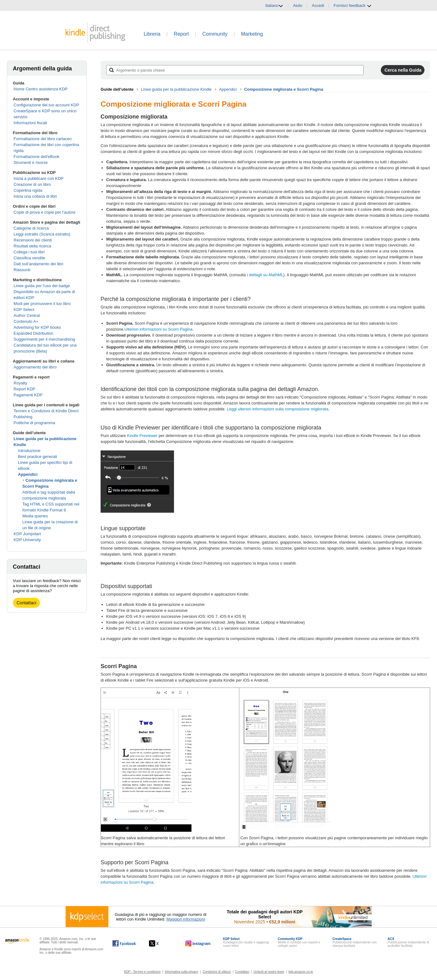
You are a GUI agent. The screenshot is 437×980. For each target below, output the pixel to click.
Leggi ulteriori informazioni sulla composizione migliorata (278, 409)
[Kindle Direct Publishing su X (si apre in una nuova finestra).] (160, 943)
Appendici (28, 474)
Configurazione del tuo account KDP (47, 105)
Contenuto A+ (26, 321)
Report (181, 34)
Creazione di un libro (32, 184)
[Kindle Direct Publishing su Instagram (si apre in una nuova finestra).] (198, 943)
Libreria (152, 34)
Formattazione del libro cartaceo (43, 139)
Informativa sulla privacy (182, 972)
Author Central (27, 315)
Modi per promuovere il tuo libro (42, 304)
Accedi (318, 5)
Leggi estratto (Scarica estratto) (42, 234)
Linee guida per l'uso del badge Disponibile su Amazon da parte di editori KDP (45, 292)
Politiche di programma (35, 423)
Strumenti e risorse (31, 162)
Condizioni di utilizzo (217, 972)
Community (215, 34)
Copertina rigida (28, 190)
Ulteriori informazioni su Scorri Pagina (159, 329)
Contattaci (26, 603)
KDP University (27, 540)
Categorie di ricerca (31, 228)
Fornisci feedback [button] (353, 6)
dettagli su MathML (266, 275)
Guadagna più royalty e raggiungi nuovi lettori (246, 942)
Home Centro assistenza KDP (41, 89)
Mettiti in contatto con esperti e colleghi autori (299, 942)
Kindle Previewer (142, 436)
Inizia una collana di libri (35, 196)
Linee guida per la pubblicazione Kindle (176, 89)
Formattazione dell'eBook (37, 157)
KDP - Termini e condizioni (142, 972)
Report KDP (25, 389)
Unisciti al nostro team (269, 972)
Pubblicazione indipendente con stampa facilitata (354, 942)
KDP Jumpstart (27, 534)
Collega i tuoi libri (29, 252)
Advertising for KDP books (37, 327)
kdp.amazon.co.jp (301, 972)
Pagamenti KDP (28, 395)
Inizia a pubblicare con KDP (39, 178)
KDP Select (24, 310)
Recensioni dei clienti (33, 240)
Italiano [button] (274, 6)
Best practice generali (38, 457)
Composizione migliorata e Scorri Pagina (284, 89)
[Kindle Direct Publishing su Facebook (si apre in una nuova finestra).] (124, 943)
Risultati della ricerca (32, 246)
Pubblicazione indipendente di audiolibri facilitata (408, 942)
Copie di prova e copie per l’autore (45, 212)
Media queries (35, 516)
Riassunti (22, 270)
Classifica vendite (30, 258)
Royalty (20, 383)
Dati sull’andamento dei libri (39, 264)
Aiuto (298, 5)
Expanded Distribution (34, 333)
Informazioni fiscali (30, 123)
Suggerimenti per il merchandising (45, 339)
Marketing (252, 34)
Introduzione (29, 451)
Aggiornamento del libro (35, 367)
